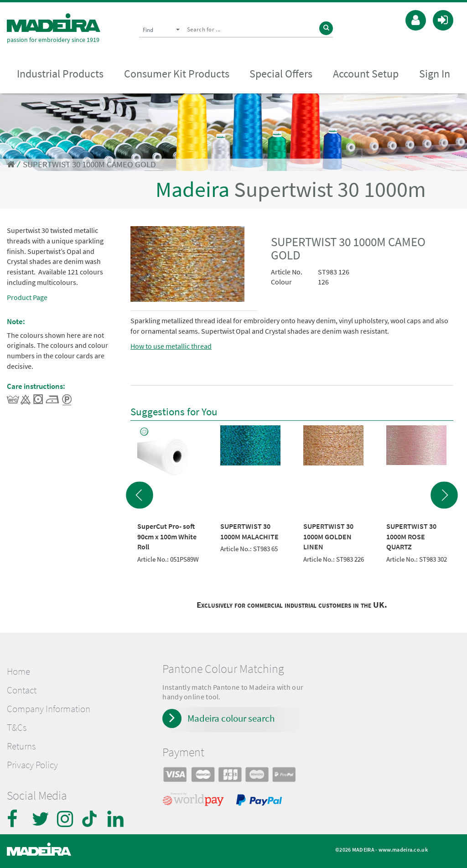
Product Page (27, 297)
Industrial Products (60, 74)
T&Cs (17, 728)
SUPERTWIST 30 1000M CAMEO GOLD (89, 164)
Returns (21, 746)
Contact (22, 690)
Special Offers (281, 74)
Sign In (435, 74)
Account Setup (366, 74)
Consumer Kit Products (177, 74)
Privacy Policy (32, 765)
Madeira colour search (231, 718)
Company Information (49, 709)
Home (18, 672)
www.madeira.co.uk (403, 850)
